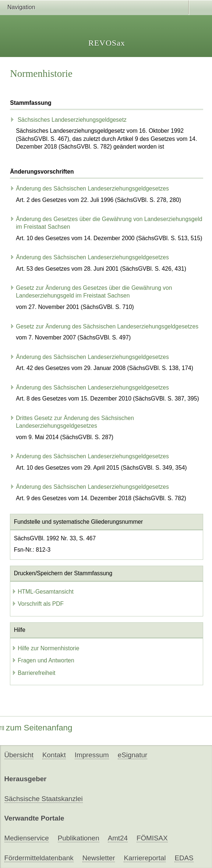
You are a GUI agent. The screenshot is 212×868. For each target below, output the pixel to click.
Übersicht (19, 755)
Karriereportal (145, 858)
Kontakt (54, 755)
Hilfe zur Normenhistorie (45, 648)
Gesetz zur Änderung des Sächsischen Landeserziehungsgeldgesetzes (104, 326)
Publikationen (79, 838)
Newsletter (99, 858)
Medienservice (27, 838)
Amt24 (118, 838)
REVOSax (107, 43)
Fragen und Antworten (43, 660)
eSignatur (132, 755)
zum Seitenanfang (36, 728)
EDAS (184, 858)
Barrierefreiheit (33, 673)
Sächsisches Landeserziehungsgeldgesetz (68, 120)
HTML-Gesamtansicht (43, 592)
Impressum (92, 755)
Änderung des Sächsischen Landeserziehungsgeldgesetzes (89, 188)
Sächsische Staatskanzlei (44, 799)
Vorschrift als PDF (38, 604)
